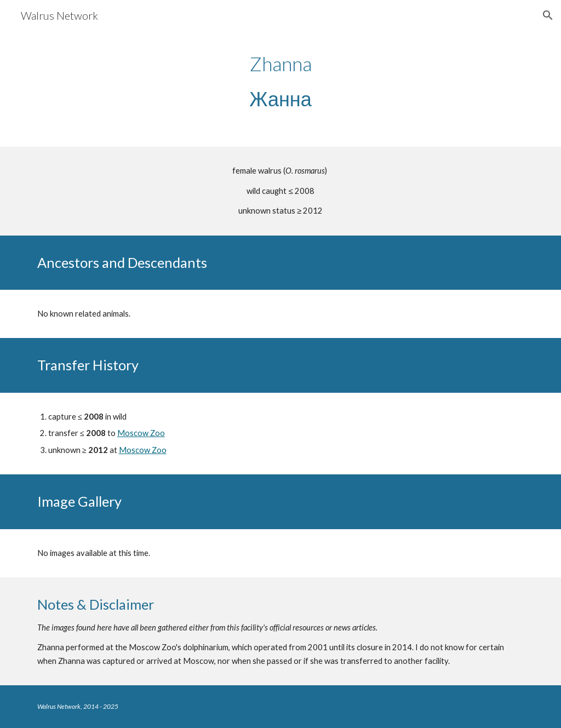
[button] (548, 15)
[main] (280, 81)
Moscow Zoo (141, 433)
